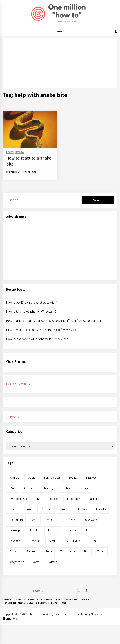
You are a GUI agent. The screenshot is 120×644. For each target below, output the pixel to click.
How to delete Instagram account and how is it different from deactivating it (54, 321)
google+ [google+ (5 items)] (46, 509)
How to (8, 599)
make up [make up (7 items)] (34, 530)
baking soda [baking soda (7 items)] (52, 478)
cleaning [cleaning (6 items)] (48, 488)
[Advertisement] (60, 63)
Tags (63, 603)
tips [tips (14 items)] (86, 552)
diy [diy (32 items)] (37, 499)
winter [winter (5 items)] (53, 562)
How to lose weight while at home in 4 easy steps (37, 339)
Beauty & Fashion (68, 599)
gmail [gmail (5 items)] (29, 509)
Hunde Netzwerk (16, 384)
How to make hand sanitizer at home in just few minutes (41, 330)
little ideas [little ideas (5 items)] (68, 520)
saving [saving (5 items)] (53, 541)
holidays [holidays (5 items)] (82, 509)
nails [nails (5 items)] (88, 530)
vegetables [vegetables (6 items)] (17, 562)
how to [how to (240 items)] (101, 509)
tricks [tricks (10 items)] (101, 552)
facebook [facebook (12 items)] (74, 499)
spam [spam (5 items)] (94, 541)
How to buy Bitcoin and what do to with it (32, 303)
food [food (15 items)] (13, 509)
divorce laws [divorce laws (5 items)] (18, 499)
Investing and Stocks (19, 603)
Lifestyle (42, 603)
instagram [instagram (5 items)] (16, 520)
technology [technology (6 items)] (68, 552)
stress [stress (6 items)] (14, 552)
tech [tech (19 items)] (49, 552)
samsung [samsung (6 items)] (35, 541)
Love (54, 603)
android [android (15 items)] (15, 478)
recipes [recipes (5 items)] (15, 541)
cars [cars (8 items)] (13, 488)
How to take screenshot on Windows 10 (31, 312)
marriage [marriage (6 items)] (54, 530)
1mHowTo (13, 417)
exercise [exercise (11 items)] (53, 499)
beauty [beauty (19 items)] (73, 478)
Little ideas (45, 599)
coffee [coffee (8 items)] (66, 488)
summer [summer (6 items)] (32, 552)
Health (21, 599)
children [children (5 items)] (29, 488)
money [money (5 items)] (72, 530)
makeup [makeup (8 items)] (15, 530)
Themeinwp (10, 619)
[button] (116, 32)
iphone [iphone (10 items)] (48, 520)
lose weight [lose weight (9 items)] (91, 520)
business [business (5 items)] (91, 478)
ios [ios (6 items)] (33, 520)
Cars (86, 599)
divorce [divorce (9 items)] (84, 488)
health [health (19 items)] (64, 509)
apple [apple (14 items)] (32, 478)
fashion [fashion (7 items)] (94, 499)
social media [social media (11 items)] (74, 541)
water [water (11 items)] (37, 562)
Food (31, 599)
